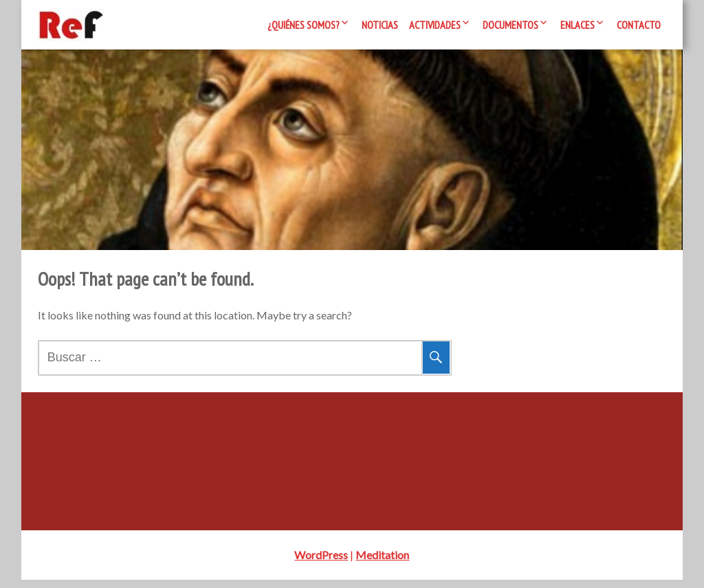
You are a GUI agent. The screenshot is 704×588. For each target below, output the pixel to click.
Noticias (380, 25)
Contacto (639, 25)
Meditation (382, 563)
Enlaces (577, 25)
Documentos (510, 25)
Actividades (435, 25)
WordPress (321, 563)
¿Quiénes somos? (304, 25)
